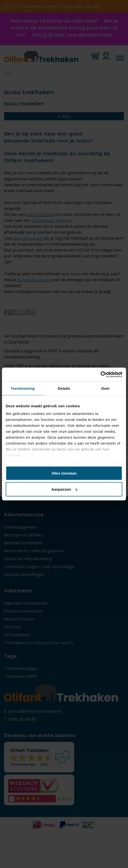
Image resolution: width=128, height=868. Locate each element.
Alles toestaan (64, 473)
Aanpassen (64, 489)
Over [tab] (105, 388)
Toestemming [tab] (23, 388)
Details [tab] (64, 388)
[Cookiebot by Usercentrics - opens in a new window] (101, 375)
